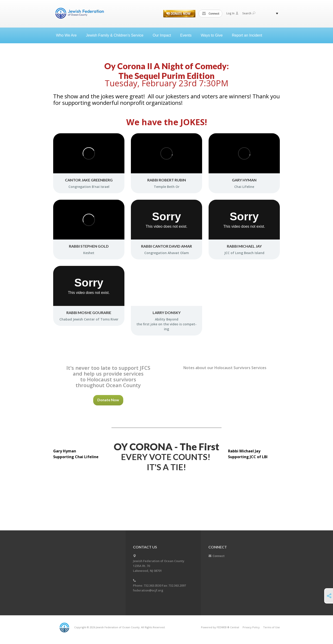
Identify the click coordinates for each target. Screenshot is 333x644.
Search (249, 13)
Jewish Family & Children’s (117, 35)
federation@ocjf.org (148, 590)
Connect (211, 14)
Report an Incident (247, 35)
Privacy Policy (251, 627)
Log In (232, 13)
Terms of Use (271, 627)
